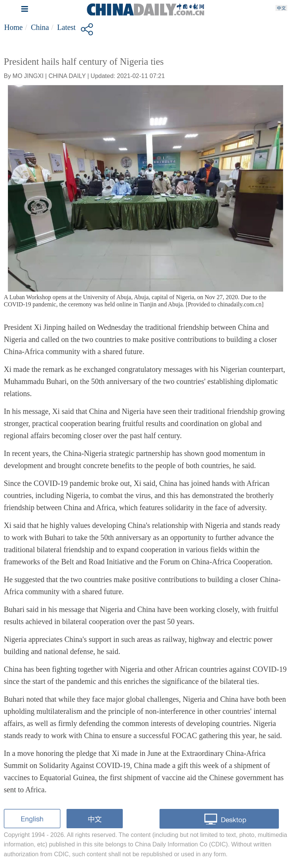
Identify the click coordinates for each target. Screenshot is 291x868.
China (40, 27)
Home (13, 27)
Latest (66, 27)
